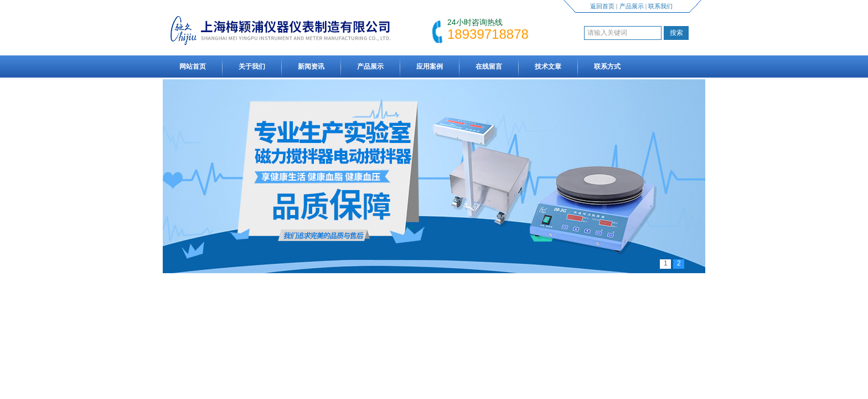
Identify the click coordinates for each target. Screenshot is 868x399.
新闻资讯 (311, 66)
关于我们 (252, 66)
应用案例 (430, 66)
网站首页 (193, 66)
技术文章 (548, 66)
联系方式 (607, 66)
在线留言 (489, 66)
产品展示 (632, 6)
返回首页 (602, 6)
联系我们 (660, 6)
